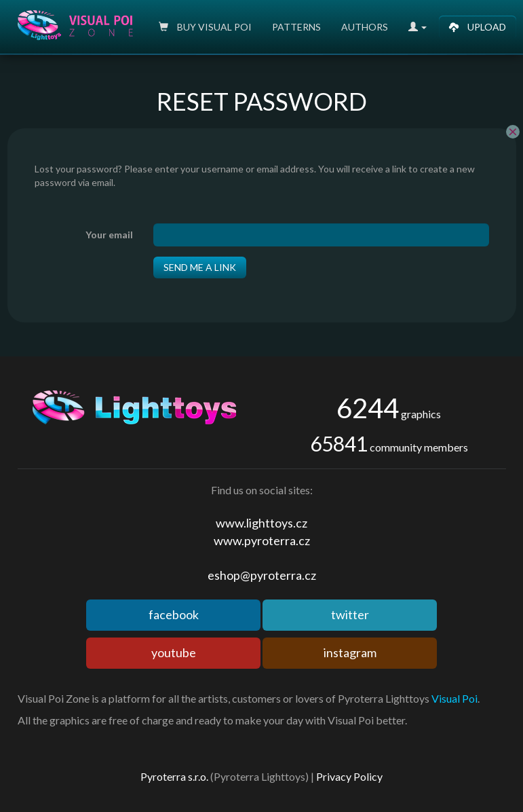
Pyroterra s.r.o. (174, 776)
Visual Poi (454, 698)
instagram (350, 652)
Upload (478, 27)
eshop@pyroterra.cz (262, 575)
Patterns (296, 27)
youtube (174, 652)
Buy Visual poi (205, 27)
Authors (365, 27)
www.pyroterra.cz (262, 540)
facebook (174, 614)
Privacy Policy (349, 776)
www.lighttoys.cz (261, 523)
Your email (109, 235)
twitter (350, 614)
